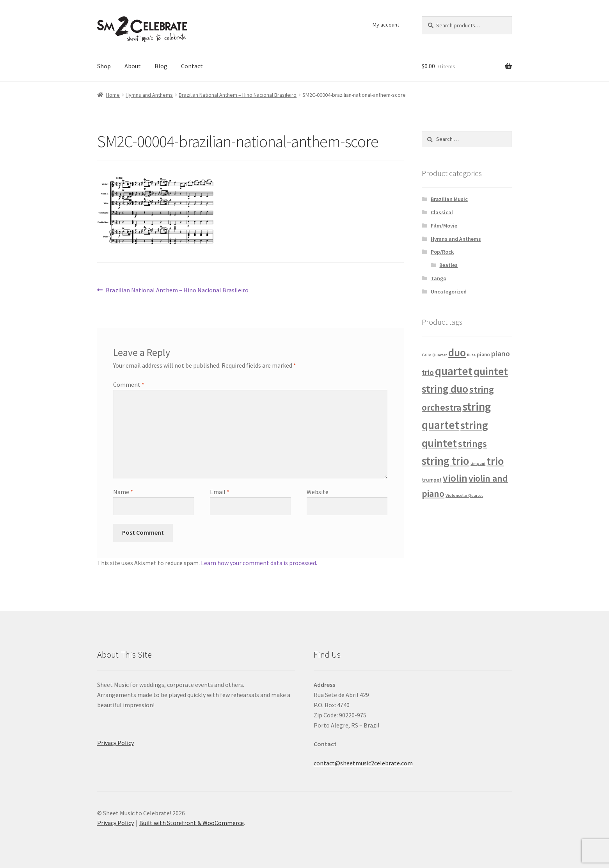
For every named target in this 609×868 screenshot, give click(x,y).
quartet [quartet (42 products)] (454, 371)
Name (123, 492)
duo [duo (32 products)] (457, 353)
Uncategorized (449, 292)
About (133, 66)
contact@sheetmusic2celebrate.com (363, 763)
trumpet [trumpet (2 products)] (432, 480)
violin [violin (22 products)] (455, 478)
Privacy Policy (115, 743)
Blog (161, 66)
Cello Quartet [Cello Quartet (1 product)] (434, 355)
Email (220, 492)
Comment (129, 384)
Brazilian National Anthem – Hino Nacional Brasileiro (238, 95)
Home (113, 95)
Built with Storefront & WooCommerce (192, 823)
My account (386, 25)
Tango (439, 278)
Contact (192, 66)
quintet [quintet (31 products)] (491, 371)
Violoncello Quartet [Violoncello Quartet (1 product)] (464, 495)
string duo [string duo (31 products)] (445, 389)
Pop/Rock (442, 252)
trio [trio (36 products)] (495, 461)
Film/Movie (444, 226)
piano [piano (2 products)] (483, 355)
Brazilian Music (449, 199)
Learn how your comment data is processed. (259, 563)
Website (318, 492)
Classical (442, 212)
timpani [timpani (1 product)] (478, 463)
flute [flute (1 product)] (471, 355)
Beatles (448, 265)
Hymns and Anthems (149, 95)
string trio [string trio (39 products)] (446, 461)
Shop (104, 66)
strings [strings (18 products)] (472, 444)
